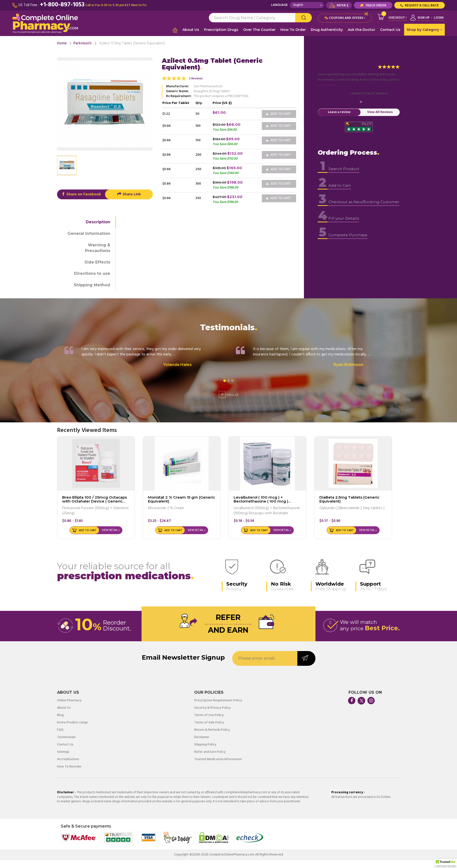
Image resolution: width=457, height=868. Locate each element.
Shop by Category (424, 30)
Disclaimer (202, 737)
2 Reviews (196, 78)
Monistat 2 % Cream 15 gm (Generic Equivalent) (181, 499)
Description (98, 222)
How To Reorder (69, 767)
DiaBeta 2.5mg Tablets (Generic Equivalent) (349, 499)
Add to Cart (278, 114)
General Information (89, 233)
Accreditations (68, 759)
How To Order (293, 30)
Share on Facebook (81, 194)
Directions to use (92, 273)
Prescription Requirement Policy (218, 700)
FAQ (60, 730)
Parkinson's (83, 43)
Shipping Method (92, 285)
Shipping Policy (205, 744)
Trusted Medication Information (218, 759)
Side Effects (97, 262)
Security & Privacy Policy (212, 708)
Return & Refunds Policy (212, 730)
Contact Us (390, 30)
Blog (60, 715)
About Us (191, 30)
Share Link (129, 194)
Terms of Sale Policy (209, 722)
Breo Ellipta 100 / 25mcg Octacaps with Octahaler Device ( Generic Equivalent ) (95, 501)
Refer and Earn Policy (210, 752)
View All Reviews (380, 112)
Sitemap (63, 752)
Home (62, 43)
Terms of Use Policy (209, 715)
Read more (328, 85)
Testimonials (66, 737)
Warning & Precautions (98, 248)
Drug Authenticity (327, 30)
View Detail (110, 530)
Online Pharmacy (69, 700)
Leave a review (339, 112)
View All (228, 394)
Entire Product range (72, 722)
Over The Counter (259, 30)
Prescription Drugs (221, 30)
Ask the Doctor (361, 30)
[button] (446, 863)
